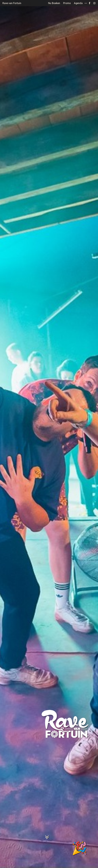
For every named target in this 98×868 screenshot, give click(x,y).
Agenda (78, 3)
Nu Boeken (54, 3)
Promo (67, 3)
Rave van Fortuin (12, 3)
